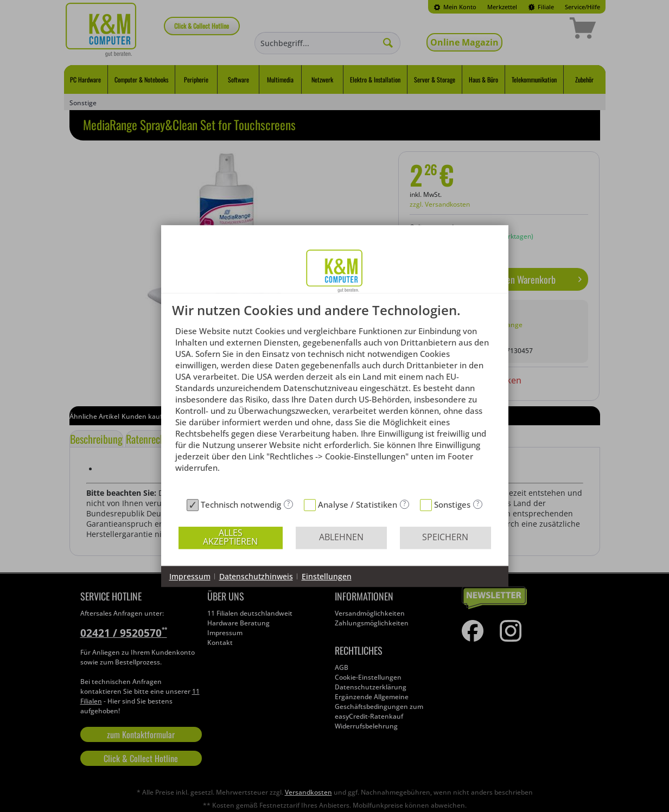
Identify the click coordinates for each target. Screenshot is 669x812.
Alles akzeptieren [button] (230, 537)
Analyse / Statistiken (358, 504)
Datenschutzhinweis (256, 576)
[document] (335, 398)
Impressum (190, 576)
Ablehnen (341, 537)
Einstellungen (327, 576)
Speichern (445, 537)
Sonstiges (452, 504)
